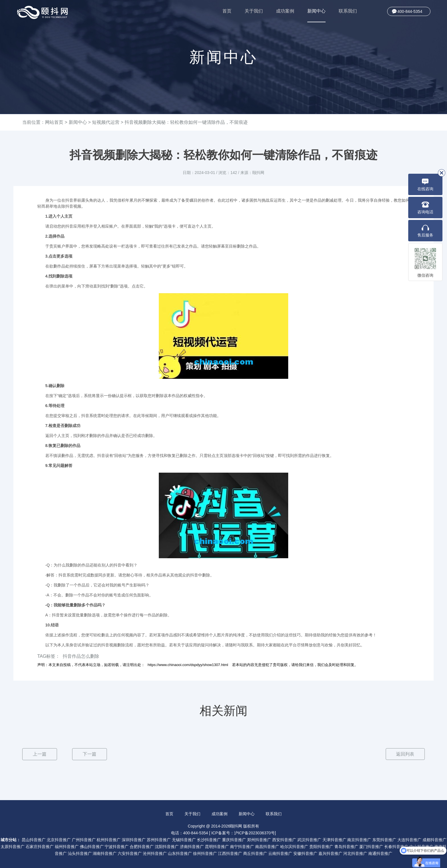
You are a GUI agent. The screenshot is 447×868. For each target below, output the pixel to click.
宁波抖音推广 (117, 846)
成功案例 (285, 11)
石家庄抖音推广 (40, 846)
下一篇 (90, 754)
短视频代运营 (106, 122)
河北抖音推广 (355, 853)
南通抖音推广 (380, 853)
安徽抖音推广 (305, 853)
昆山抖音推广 (34, 839)
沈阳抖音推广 (167, 846)
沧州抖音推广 (155, 853)
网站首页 (54, 122)
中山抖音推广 (421, 846)
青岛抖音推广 (346, 846)
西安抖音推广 (284, 839)
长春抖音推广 (396, 846)
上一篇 (40, 754)
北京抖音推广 (59, 839)
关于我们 (254, 11)
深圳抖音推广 (134, 839)
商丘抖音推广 (255, 853)
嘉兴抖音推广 (330, 853)
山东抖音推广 (180, 853)
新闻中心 (316, 15)
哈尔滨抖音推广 (294, 846)
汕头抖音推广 (80, 853)
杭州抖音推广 (109, 839)
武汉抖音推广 (309, 839)
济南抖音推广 (192, 846)
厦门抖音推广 (371, 846)
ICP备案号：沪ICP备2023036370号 (243, 833)
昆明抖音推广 (217, 846)
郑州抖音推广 (259, 839)
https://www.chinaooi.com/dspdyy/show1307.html (188, 665)
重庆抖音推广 (234, 839)
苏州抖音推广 (159, 839)
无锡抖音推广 (184, 839)
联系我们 (348, 11)
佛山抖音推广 (92, 846)
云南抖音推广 (280, 853)
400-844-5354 (410, 11)
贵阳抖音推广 (321, 846)
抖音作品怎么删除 (81, 656)
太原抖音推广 (13, 846)
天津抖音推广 (334, 839)
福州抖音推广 (67, 846)
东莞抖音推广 (384, 839)
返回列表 (405, 754)
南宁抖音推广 (242, 846)
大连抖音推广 (409, 839)
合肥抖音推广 (142, 846)
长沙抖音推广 (209, 839)
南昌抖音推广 (267, 846)
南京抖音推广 (359, 839)
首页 (227, 11)
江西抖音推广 (230, 853)
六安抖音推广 (130, 853)
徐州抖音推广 (205, 853)
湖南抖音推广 (105, 853)
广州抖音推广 (84, 839)
